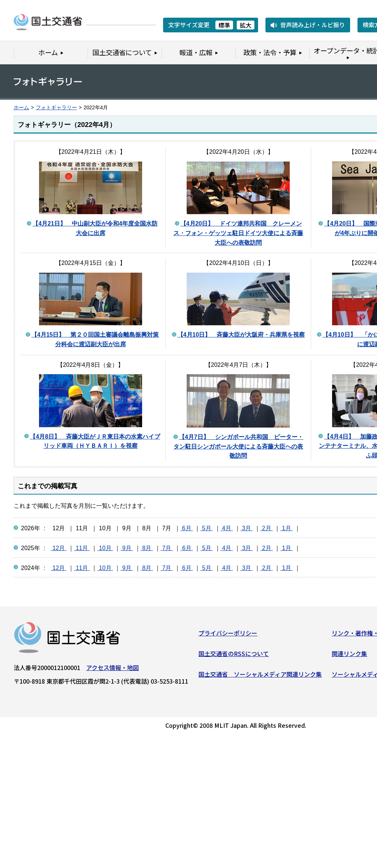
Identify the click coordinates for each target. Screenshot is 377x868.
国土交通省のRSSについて (234, 655)
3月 (247, 528)
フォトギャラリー (56, 108)
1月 (286, 528)
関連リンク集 (349, 655)
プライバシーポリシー (228, 635)
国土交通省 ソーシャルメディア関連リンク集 (260, 676)
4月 (227, 528)
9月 (127, 548)
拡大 (246, 25)
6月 (187, 528)
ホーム (21, 108)
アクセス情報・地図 (112, 669)
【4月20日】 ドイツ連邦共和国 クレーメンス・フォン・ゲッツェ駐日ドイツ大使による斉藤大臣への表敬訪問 (238, 233)
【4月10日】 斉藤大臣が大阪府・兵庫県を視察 (241, 335)
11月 (82, 548)
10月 (105, 548)
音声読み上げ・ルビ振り (313, 25)
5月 (207, 528)
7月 (167, 548)
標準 (224, 25)
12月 (59, 548)
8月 (147, 548)
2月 (267, 528)
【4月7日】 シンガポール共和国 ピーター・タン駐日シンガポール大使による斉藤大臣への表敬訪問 (238, 446)
